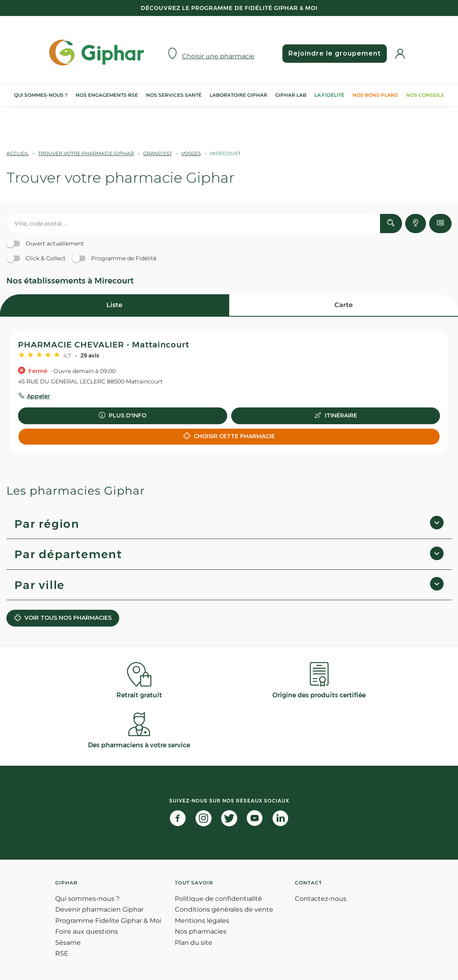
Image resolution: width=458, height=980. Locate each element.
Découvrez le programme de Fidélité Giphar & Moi (229, 8)
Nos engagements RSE (107, 95)
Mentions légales (202, 921)
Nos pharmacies (201, 931)
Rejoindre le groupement (335, 53)
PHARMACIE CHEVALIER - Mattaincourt (104, 345)
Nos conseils (425, 95)
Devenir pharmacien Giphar (99, 909)
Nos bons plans (375, 95)
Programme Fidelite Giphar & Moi (108, 921)
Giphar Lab (291, 95)
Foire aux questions (87, 931)
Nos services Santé (174, 95)
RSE (62, 953)
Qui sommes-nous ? (41, 95)
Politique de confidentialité (218, 899)
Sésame (68, 943)
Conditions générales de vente (224, 909)
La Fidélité (329, 95)
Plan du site (194, 943)
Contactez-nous (321, 899)
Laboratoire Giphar (238, 95)
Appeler (38, 396)
